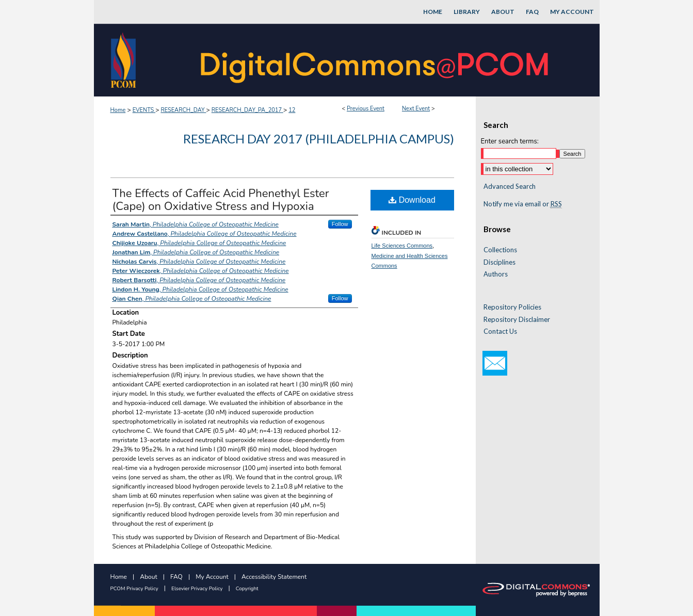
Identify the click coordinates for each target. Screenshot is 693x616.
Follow (340, 224)
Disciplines (499, 262)
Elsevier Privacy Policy (197, 589)
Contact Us (500, 331)
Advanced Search (510, 186)
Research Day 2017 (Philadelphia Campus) (319, 139)
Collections (500, 250)
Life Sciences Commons (402, 246)
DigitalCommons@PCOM (376, 60)
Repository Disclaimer (517, 320)
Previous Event (366, 109)
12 (292, 110)
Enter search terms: (510, 141)
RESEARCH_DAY (183, 110)
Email (495, 363)
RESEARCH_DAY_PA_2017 (247, 110)
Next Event (416, 109)
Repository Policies (512, 307)
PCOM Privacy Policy (134, 589)
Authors (496, 274)
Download (412, 200)
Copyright (247, 589)
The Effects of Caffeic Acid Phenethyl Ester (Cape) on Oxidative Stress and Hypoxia (221, 200)
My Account (212, 577)
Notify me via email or (523, 204)
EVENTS (144, 110)
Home (118, 110)
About (148, 577)
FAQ (176, 577)
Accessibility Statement (274, 577)
